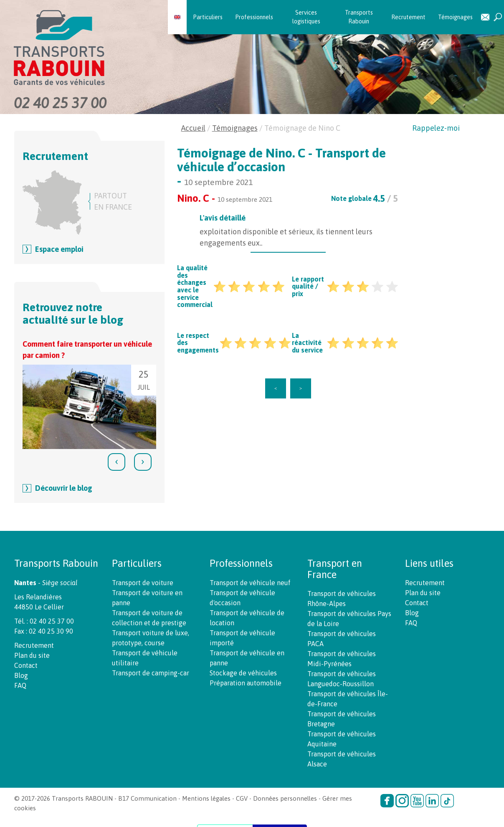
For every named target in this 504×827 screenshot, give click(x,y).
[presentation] (117, 462)
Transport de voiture (143, 583)
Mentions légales (206, 798)
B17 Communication (147, 798)
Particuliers (208, 17)
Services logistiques (306, 17)
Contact (485, 17)
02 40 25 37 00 (60, 103)
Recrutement (408, 17)
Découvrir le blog (64, 488)
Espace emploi (59, 249)
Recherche (498, 17)
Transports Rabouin (359, 17)
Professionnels (254, 17)
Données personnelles (285, 798)
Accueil (193, 128)
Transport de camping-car (151, 673)
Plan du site (32, 655)
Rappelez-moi (436, 128)
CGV (242, 798)
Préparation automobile (246, 683)
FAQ (20, 685)
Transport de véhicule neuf (250, 583)
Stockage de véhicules (243, 673)
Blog (21, 675)
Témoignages (455, 17)
